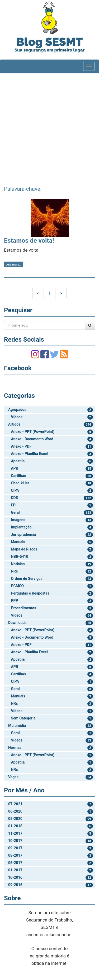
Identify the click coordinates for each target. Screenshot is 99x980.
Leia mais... (14, 264)
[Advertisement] (49, 128)
